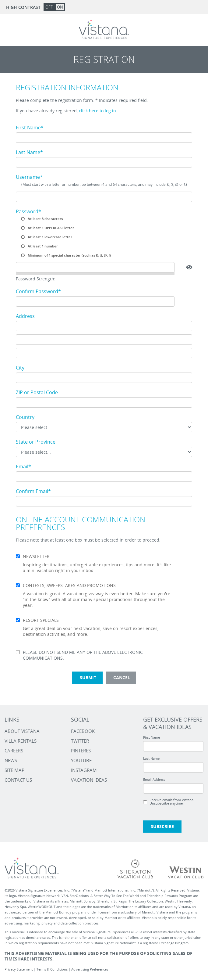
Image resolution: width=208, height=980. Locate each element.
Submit (88, 677)
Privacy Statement (19, 969)
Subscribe (162, 826)
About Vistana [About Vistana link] (22, 731)
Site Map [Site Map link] (14, 770)
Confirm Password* (38, 291)
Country (25, 417)
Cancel (122, 677)
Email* (23, 467)
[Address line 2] (104, 340)
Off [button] (49, 7)
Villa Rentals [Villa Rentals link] (21, 741)
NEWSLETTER (36, 557)
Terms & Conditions (52, 969)
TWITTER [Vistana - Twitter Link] (80, 741)
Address (25, 316)
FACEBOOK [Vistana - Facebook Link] (83, 731)
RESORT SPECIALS (41, 620)
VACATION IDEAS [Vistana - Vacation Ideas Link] (89, 780)
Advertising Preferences (90, 969)
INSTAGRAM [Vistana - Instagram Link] (84, 770)
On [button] (60, 7)
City (20, 368)
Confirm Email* (33, 491)
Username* (29, 177)
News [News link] (11, 760)
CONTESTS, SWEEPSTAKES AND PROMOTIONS (69, 585)
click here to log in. (98, 111)
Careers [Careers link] (14, 751)
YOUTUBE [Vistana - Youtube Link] (81, 760)
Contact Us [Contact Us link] (18, 780)
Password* (28, 211)
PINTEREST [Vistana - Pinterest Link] (82, 751)
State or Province (36, 442)
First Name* (30, 128)
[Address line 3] (104, 353)
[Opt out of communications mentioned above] (18, 652)
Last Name (151, 758)
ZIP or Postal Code (37, 392)
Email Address (154, 779)
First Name (152, 737)
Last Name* (29, 152)
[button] (189, 267)
